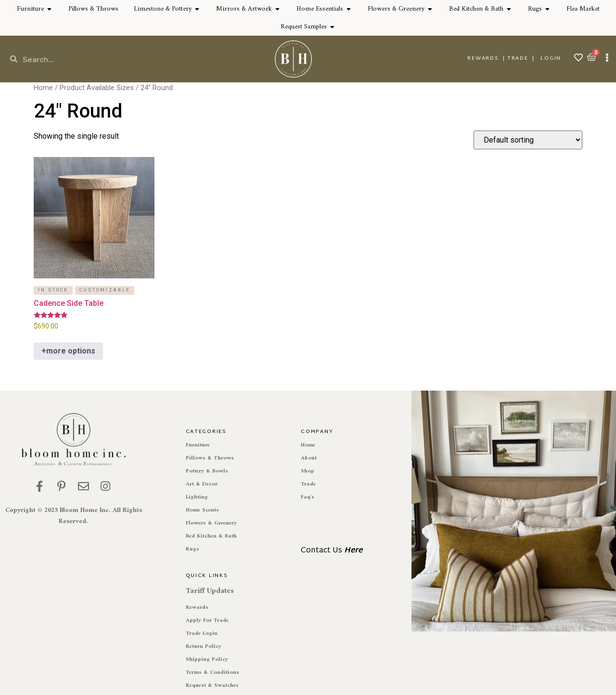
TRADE (518, 58)
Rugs (535, 9)
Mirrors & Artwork (244, 9)
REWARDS (483, 58)
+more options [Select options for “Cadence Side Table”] (68, 351)
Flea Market (583, 9)
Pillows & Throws (93, 9)
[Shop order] (528, 140)
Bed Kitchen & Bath (476, 9)
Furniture (30, 9)
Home (43, 88)
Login (551, 58)
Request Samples (304, 27)
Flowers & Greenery (396, 9)
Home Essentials (320, 9)
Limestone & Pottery (163, 9)
